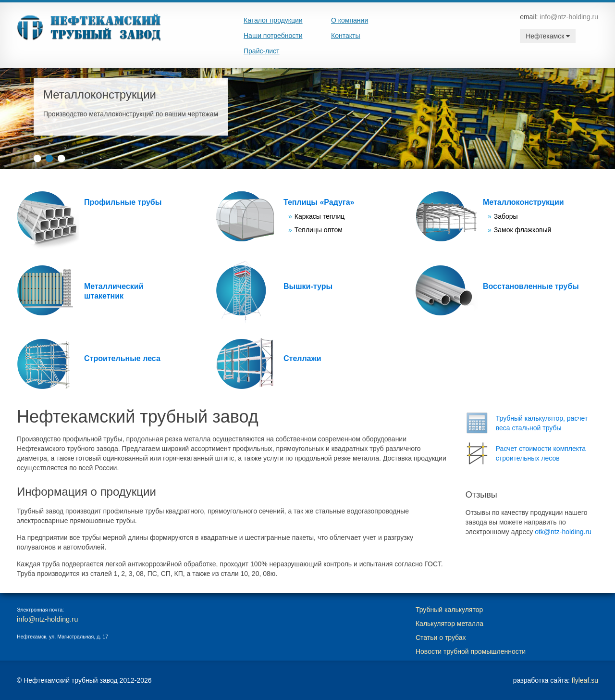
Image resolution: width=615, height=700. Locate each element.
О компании (350, 20)
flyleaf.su (585, 680)
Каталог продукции (273, 20)
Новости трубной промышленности (471, 651)
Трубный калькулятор (449, 610)
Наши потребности (273, 36)
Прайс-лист (262, 51)
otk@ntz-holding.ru (563, 532)
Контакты (345, 36)
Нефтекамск (548, 36)
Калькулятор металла (449, 624)
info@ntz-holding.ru (569, 17)
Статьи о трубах (441, 637)
